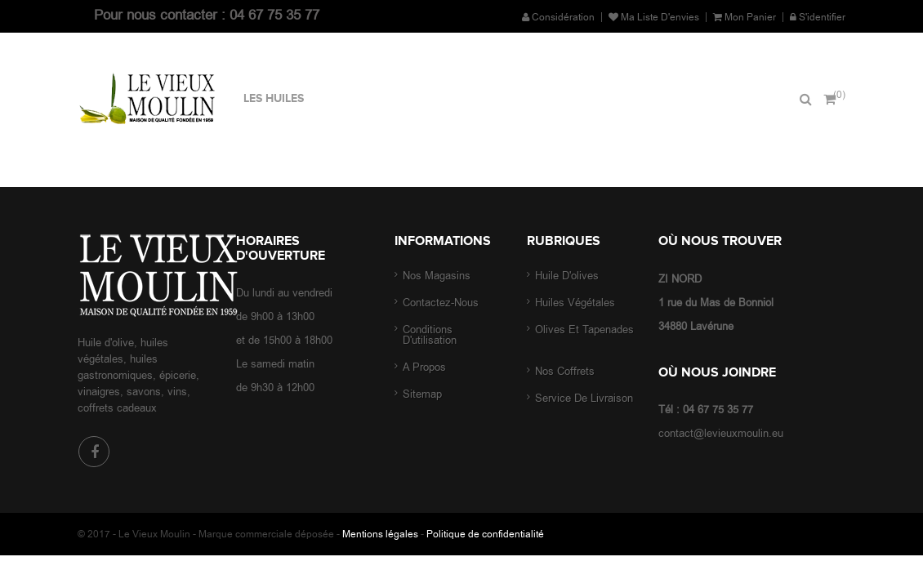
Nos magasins (437, 276)
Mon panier (745, 17)
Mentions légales (380, 534)
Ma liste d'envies (654, 17)
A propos (424, 367)
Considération (558, 17)
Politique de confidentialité (485, 534)
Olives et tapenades (584, 330)
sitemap (422, 394)
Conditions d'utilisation (430, 335)
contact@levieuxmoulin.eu (721, 433)
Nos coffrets (566, 371)
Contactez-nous (441, 303)
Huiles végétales (575, 303)
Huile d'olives (569, 276)
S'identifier (818, 17)
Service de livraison (584, 398)
